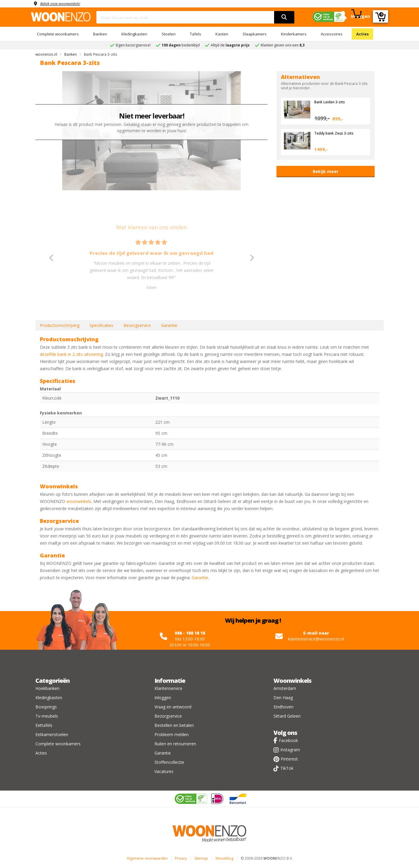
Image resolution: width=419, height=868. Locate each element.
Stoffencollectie (169, 762)
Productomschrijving (60, 325)
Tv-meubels (47, 716)
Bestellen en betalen (174, 725)
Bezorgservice (137, 325)
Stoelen (169, 34)
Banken (100, 34)
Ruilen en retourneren (175, 744)
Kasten (222, 34)
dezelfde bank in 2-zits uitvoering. (72, 354)
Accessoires (332, 34)
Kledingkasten (134, 34)
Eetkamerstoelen (52, 734)
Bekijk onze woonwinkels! (64, 3)
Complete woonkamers (58, 34)
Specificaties (101, 325)
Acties (362, 34)
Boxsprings (46, 707)
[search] (284, 17)
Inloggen (163, 698)
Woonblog (224, 858)
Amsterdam (285, 688)
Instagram (290, 750)
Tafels (196, 34)
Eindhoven (283, 707)
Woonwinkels (292, 681)
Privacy (181, 858)
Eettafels (44, 725)
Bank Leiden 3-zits (331, 102)
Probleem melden (172, 734)
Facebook (288, 740)
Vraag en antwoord (173, 707)
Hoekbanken (47, 688)
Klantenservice (168, 688)
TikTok (287, 768)
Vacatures (164, 771)
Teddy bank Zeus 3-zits (336, 133)
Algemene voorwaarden (147, 858)
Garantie (169, 325)
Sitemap (201, 858)
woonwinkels (79, 501)
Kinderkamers (294, 34)
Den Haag (283, 698)
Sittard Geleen (287, 716)
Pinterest (289, 759)
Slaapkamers (255, 34)
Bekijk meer (326, 171)
